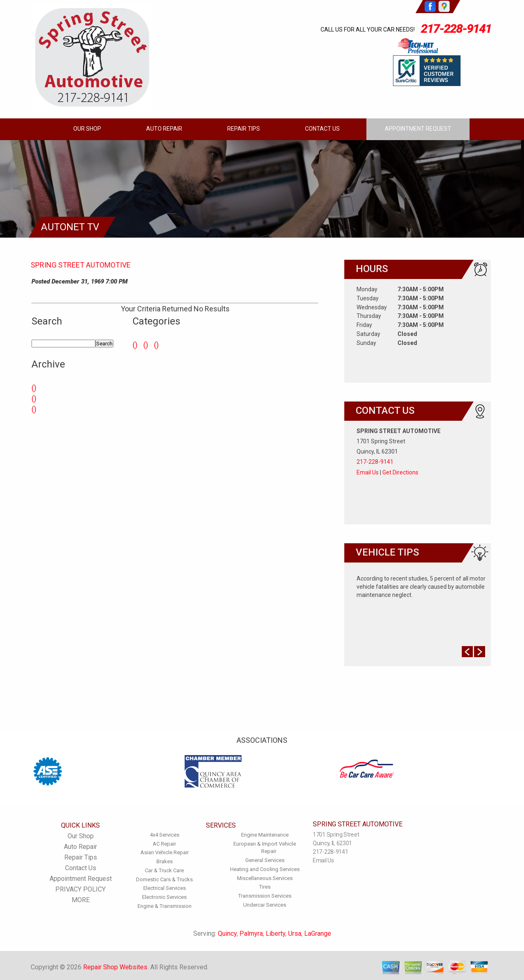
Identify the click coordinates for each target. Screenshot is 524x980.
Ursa (295, 933)
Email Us (368, 472)
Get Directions (400, 472)
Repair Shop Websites (115, 967)
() (34, 388)
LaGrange (318, 933)
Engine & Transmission (165, 906)
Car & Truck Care (164, 870)
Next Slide (480, 652)
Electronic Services (164, 897)
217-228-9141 (456, 28)
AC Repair (164, 844)
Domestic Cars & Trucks (164, 879)
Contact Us (322, 129)
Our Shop (87, 129)
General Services (265, 860)
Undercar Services (265, 905)
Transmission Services (265, 896)
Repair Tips (244, 129)
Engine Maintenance (265, 835)
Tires (265, 887)
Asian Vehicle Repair (165, 852)
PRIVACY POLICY (80, 889)
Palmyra (251, 933)
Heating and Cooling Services (265, 869)
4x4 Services (165, 835)
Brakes (165, 861)
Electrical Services (165, 888)
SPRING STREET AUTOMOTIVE (81, 265)
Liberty (276, 933)
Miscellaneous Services (265, 878)
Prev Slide (467, 652)
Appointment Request (418, 129)
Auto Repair (164, 129)
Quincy (227, 933)
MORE (81, 900)
